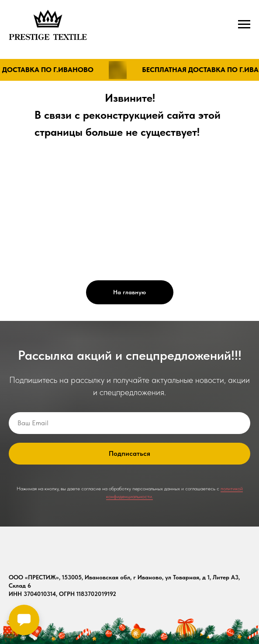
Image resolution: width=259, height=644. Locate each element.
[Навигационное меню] (244, 24)
